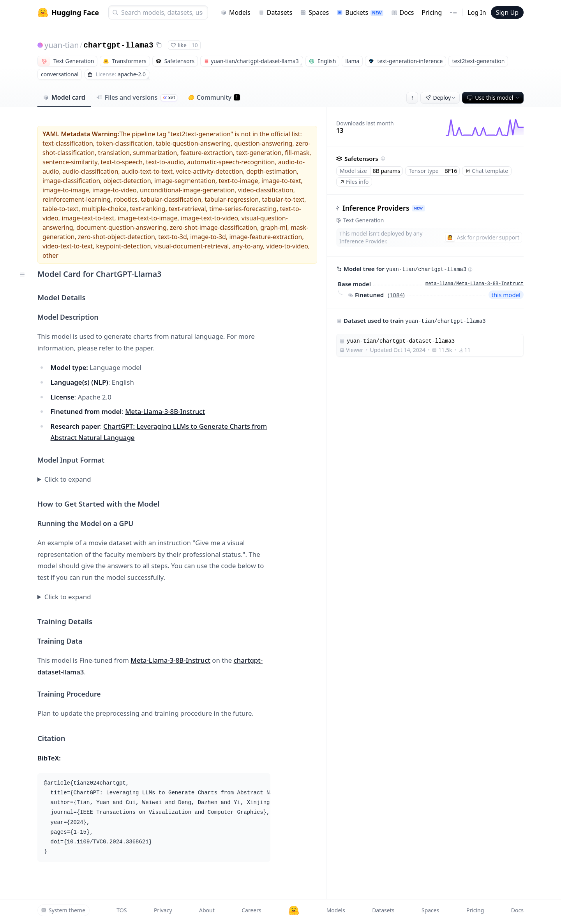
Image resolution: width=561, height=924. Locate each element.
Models (236, 12)
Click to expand (68, 479)
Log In (477, 12)
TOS (122, 910)
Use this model (494, 98)
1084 (396, 295)
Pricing (432, 12)
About (207, 910)
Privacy (163, 910)
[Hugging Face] (294, 910)
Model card (64, 97)
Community (214, 97)
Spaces (314, 12)
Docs (403, 12)
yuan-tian (62, 45)
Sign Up (507, 12)
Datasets (275, 12)
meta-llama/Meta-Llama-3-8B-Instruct (475, 284)
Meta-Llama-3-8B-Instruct (165, 411)
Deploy (441, 98)
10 (195, 45)
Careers (251, 910)
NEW (418, 208)
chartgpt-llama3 (118, 45)
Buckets (360, 12)
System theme (63, 910)
